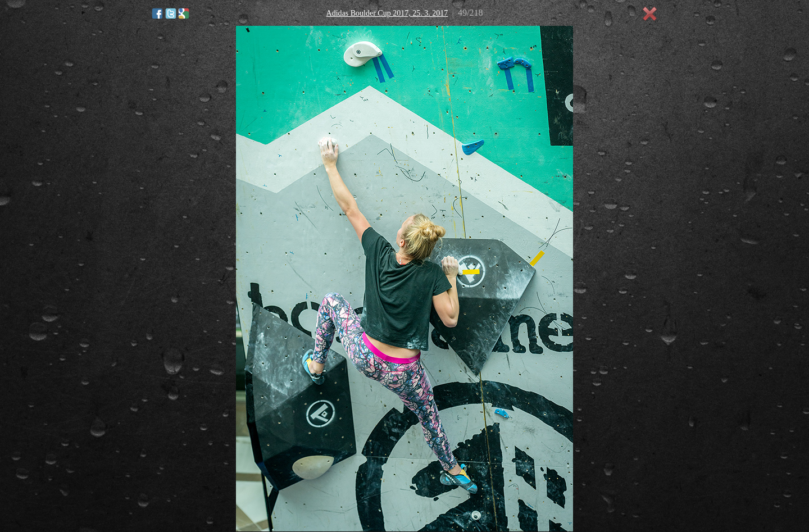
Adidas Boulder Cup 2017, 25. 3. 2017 (387, 13)
